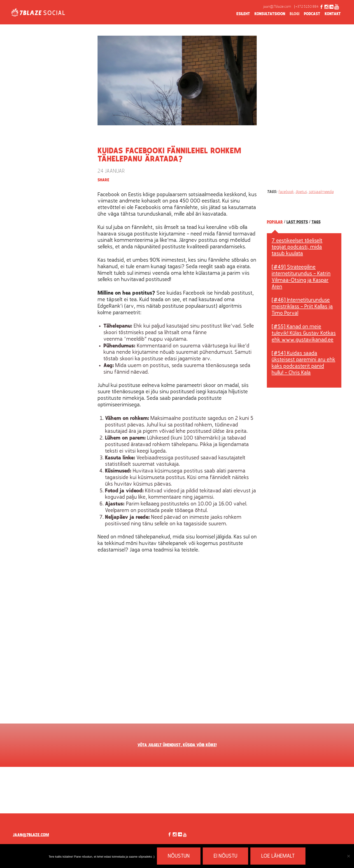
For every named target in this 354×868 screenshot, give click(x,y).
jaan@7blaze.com (277, 7)
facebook (286, 192)
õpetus (301, 192)
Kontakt (333, 14)
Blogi (295, 14)
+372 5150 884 (307, 7)
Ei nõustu (225, 856)
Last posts (297, 222)
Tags (316, 222)
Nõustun (179, 856)
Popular (275, 222)
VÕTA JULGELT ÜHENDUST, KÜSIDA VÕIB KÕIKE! (177, 745)
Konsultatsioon (270, 14)
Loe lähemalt (278, 856)
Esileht (243, 14)
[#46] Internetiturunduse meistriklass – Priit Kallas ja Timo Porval (302, 307)
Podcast (312, 14)
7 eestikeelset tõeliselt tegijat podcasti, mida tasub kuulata (297, 247)
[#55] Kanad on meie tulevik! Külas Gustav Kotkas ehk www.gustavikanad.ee (304, 333)
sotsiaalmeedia (321, 192)
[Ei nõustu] (348, 856)
